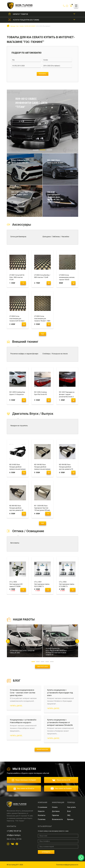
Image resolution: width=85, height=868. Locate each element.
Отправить (46, 852)
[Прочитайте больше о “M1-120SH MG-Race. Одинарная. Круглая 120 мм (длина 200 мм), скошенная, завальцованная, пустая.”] (48, 514)
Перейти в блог (42, 750)
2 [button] (42, 150)
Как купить (72, 807)
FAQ (69, 815)
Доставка (56, 811)
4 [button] (47, 662)
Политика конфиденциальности (67, 865)
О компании (42, 807)
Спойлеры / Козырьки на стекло (55, 354)
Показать (43, 74)
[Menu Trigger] (76, 6)
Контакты (42, 815)
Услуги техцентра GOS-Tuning (26, 20)
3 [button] (49, 150)
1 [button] (36, 150)
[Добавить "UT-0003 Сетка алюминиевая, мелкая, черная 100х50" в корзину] (73, 283)
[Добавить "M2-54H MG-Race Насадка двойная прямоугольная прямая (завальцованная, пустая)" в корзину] (49, 473)
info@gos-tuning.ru (14, 835)
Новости (41, 811)
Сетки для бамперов (18, 237)
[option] (42, 121)
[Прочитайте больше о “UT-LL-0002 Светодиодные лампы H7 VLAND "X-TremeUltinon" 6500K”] (73, 590)
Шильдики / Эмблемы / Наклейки (56, 237)
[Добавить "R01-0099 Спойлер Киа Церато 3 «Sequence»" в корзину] (24, 400)
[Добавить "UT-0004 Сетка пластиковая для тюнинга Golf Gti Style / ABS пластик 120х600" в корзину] (24, 324)
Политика (42, 819)
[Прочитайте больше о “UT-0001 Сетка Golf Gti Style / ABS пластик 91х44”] (23, 283)
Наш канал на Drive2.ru (24, 789)
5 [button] (52, 662)
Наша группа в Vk (61, 780)
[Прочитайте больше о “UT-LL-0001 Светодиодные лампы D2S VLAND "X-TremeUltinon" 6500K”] (48, 590)
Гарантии (55, 815)
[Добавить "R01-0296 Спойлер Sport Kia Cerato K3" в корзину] (49, 400)
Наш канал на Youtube (61, 789)
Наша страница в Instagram (24, 780)
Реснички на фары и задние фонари (24, 354)
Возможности (57, 819)
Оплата (55, 807)
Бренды (70, 819)
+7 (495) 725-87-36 (14, 831)
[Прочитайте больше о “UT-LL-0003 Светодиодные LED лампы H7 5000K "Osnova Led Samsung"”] (23, 590)
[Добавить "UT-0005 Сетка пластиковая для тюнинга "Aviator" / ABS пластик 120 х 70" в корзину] (49, 324)
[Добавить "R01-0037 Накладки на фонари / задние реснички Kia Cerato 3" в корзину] (73, 400)
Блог (69, 811)
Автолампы (15, 543)
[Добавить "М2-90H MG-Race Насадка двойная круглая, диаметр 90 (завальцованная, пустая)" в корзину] (73, 473)
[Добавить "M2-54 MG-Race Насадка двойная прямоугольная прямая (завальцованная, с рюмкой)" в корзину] (24, 473)
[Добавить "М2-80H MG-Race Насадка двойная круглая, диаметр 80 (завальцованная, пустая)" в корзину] (24, 514)
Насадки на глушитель (19, 426)
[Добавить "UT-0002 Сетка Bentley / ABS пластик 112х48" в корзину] (49, 283)
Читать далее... (16, 706)
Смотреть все (42, 667)
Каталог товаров (20, 14)
